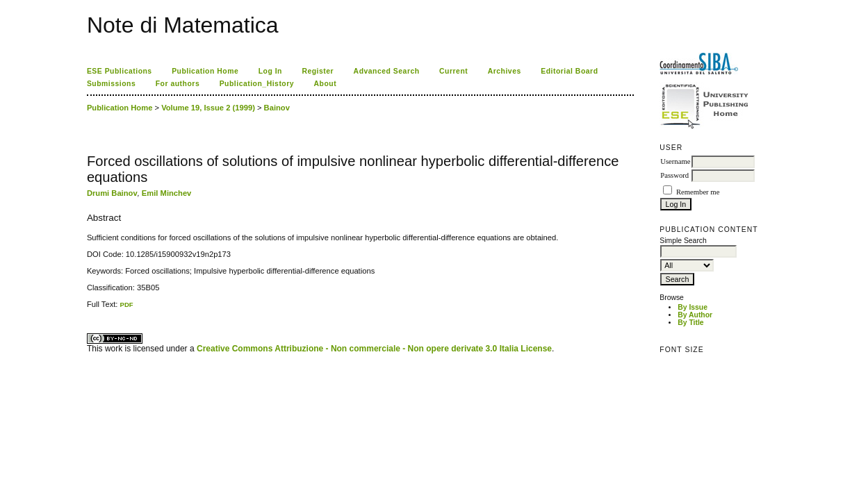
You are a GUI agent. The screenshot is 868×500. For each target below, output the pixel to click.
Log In (270, 71)
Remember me (698, 192)
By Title (690, 323)
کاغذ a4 (88, 309)
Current (453, 71)
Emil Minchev (167, 193)
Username (675, 161)
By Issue (693, 307)
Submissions (111, 84)
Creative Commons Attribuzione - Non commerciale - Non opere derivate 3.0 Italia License (374, 349)
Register (318, 71)
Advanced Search (387, 71)
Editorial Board (569, 71)
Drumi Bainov (112, 193)
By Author (695, 315)
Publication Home (205, 71)
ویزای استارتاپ (90, 309)
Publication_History (257, 84)
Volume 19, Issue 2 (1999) (208, 108)
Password (674, 175)
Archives (505, 71)
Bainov (277, 108)
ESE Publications (120, 71)
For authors (178, 84)
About (326, 84)
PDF (127, 305)
